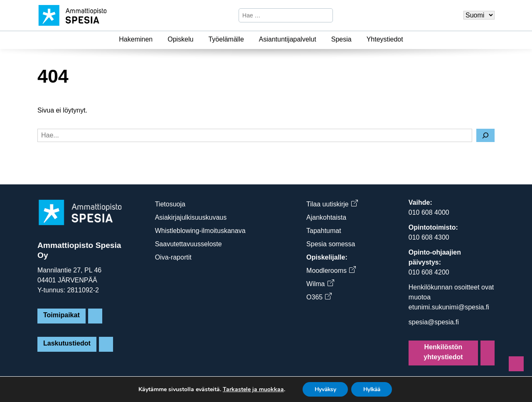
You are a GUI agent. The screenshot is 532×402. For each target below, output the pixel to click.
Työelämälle (226, 39)
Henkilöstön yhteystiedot (443, 352)
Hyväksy (324, 389)
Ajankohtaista (326, 217)
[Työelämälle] (249, 39)
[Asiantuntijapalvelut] (321, 39)
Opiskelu (180, 39)
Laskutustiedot (67, 343)
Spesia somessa (331, 244)
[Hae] (325, 15)
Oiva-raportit (173, 257)
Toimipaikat (62, 315)
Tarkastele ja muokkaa (250, 389)
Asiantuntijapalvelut (288, 39)
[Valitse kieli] (479, 15)
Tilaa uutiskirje (332, 204)
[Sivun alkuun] (516, 364)
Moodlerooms (331, 271)
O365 (319, 297)
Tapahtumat (324, 231)
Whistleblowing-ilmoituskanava (200, 231)
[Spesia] (357, 39)
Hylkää (373, 389)
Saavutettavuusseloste (188, 244)
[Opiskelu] (198, 39)
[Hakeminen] (158, 39)
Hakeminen (136, 39)
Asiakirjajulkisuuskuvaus (191, 217)
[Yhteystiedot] (408, 39)
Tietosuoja (170, 204)
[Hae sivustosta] (279, 15)
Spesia (341, 39)
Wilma (320, 284)
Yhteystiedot (385, 39)
